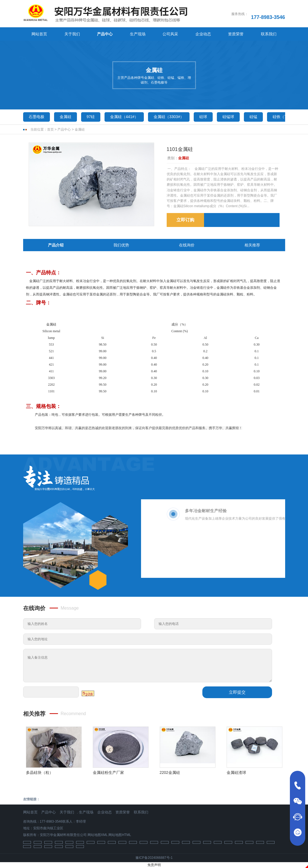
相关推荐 (252, 245)
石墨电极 (37, 117)
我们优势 (121, 245)
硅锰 (253, 117)
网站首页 (39, 34)
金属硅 (66, 117)
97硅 (91, 117)
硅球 (203, 117)
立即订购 (185, 220)
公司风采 (170, 34)
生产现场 (138, 34)
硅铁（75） (283, 117)
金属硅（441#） (124, 117)
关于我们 (72, 34)
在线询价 (187, 245)
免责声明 (154, 865)
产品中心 (105, 34)
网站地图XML (98, 835)
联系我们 (269, 34)
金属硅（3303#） (169, 117)
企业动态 (203, 34)
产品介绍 (56, 245)
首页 (50, 129)
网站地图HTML (120, 835)
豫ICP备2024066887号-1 (154, 858)
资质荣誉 (236, 34)
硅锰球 (228, 117)
